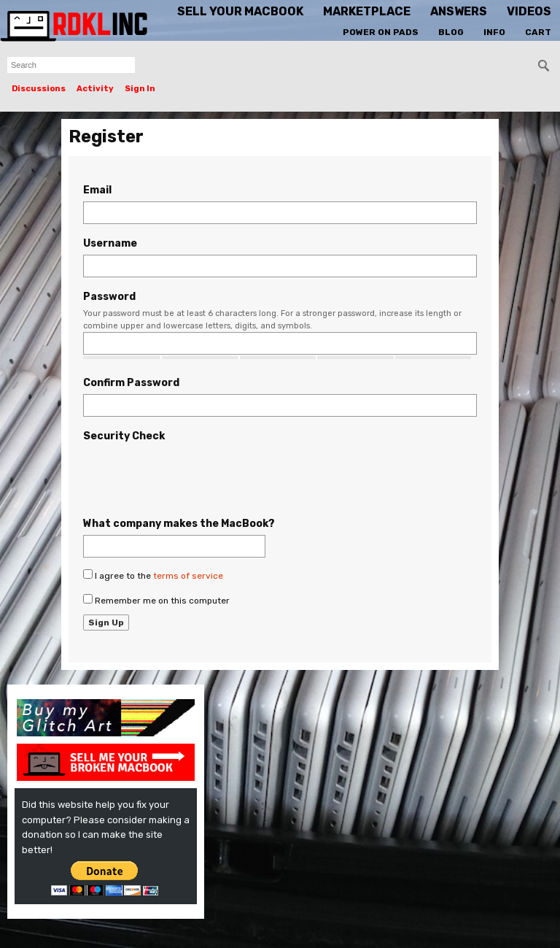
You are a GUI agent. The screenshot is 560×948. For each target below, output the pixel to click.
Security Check (124, 436)
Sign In (140, 89)
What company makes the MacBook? (179, 524)
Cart (538, 32)
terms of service (188, 576)
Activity (95, 89)
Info (494, 32)
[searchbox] (71, 65)
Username (110, 243)
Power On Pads (381, 32)
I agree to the (153, 575)
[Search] (544, 66)
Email (97, 190)
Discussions (39, 89)
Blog (451, 32)
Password (109, 297)
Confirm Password (131, 383)
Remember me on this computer (156, 600)
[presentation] (194, 476)
